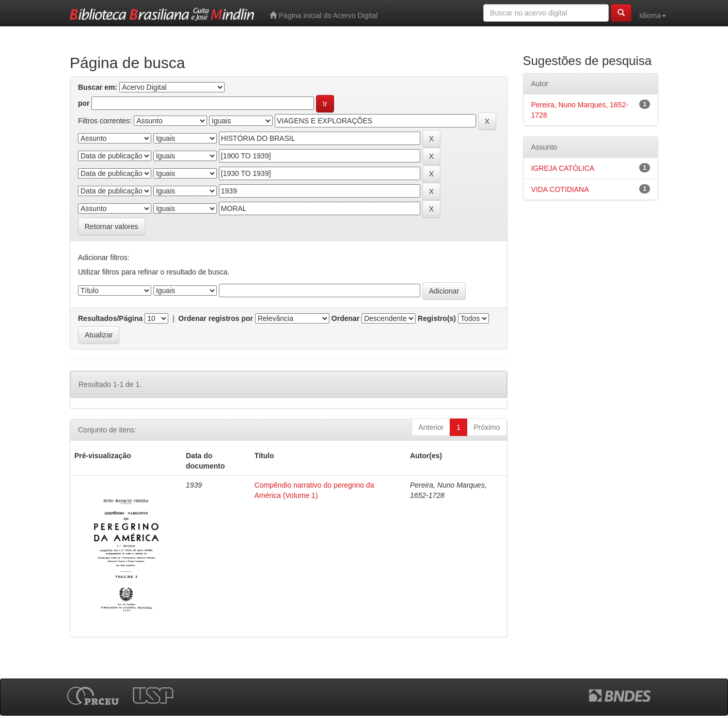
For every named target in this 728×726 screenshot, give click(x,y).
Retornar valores (112, 227)
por (84, 103)
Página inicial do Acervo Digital (323, 15)
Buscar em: (98, 87)
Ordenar (345, 318)
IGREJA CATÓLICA (563, 168)
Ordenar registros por (216, 318)
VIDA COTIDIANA (560, 189)
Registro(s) (437, 318)
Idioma (653, 15)
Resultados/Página (110, 318)
